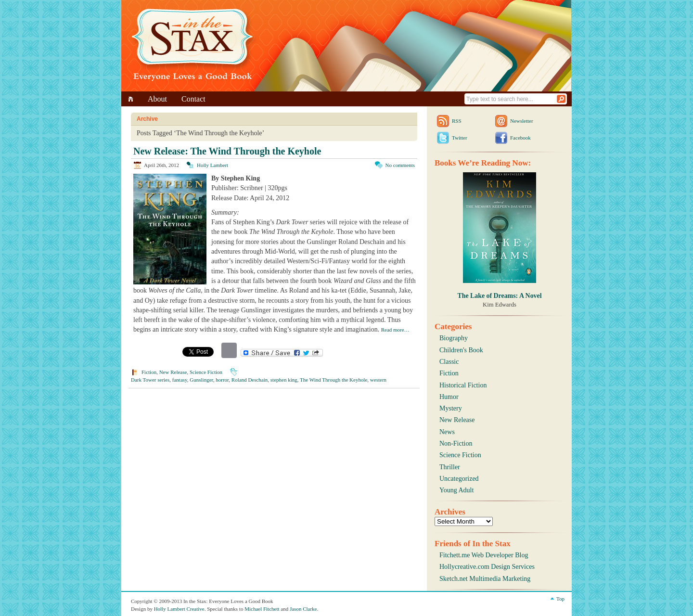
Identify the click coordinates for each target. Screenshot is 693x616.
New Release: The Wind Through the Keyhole (227, 151)
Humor (449, 397)
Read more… (395, 330)
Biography (454, 338)
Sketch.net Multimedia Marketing (485, 579)
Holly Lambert (212, 165)
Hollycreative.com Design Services (487, 567)
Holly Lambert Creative (179, 609)
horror (222, 380)
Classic (449, 362)
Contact (193, 99)
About (157, 99)
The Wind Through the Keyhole (334, 380)
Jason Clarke (303, 609)
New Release (173, 372)
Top (560, 599)
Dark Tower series (150, 380)
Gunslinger (201, 380)
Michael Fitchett (262, 609)
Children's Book (461, 350)
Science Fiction (206, 372)
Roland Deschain (250, 380)
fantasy (180, 380)
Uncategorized (459, 479)
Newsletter (522, 121)
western (378, 380)
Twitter (460, 138)
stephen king (284, 380)
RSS (457, 121)
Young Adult (456, 490)
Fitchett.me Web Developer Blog (484, 555)
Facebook (520, 138)
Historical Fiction (463, 385)
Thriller (450, 467)
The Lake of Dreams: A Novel (499, 296)
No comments (400, 165)
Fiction (149, 372)
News (447, 432)
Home (132, 99)
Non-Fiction (456, 443)
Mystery (451, 408)
